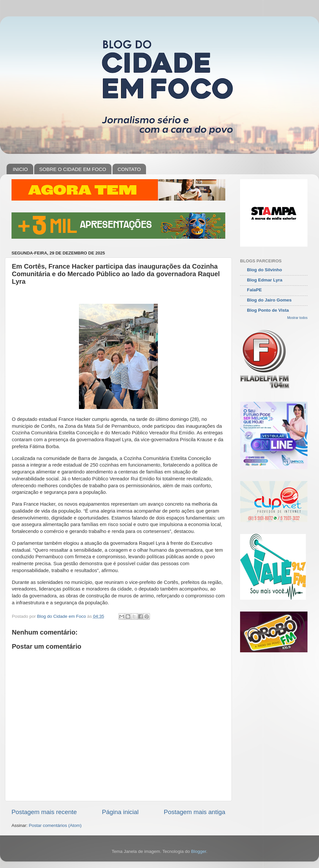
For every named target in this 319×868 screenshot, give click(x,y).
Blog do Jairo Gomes (269, 300)
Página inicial (120, 812)
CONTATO (129, 169)
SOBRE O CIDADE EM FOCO (73, 169)
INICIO (20, 169)
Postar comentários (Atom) (55, 825)
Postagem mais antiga (195, 812)
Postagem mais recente (44, 812)
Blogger (199, 851)
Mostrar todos (297, 318)
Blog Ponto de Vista (268, 310)
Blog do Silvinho (265, 270)
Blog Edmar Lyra (265, 280)
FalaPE (254, 290)
